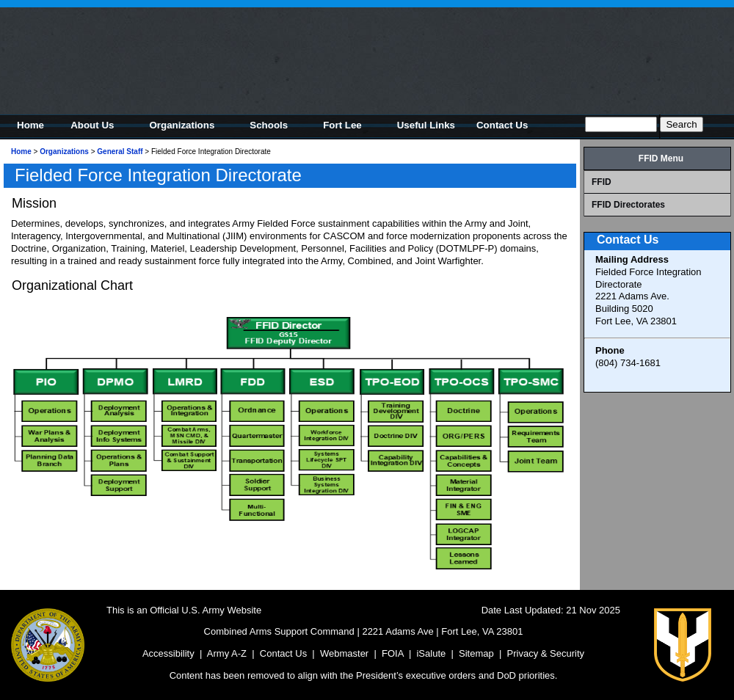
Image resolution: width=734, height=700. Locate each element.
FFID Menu (661, 158)
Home (21, 152)
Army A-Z (227, 653)
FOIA (393, 653)
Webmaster (344, 653)
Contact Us (283, 653)
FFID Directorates (628, 205)
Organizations (64, 152)
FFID (602, 182)
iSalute (431, 653)
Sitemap (476, 653)
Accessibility (168, 653)
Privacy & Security (546, 653)
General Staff (120, 152)
